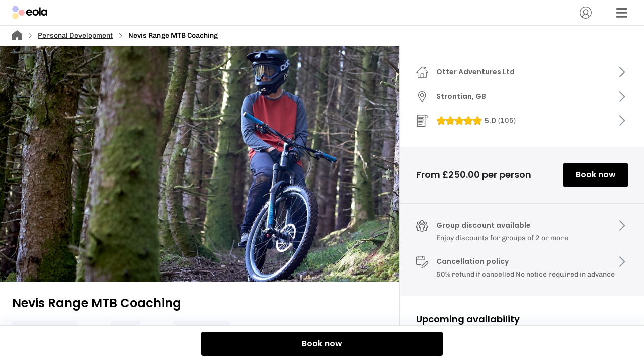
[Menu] (622, 13)
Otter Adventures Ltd (475, 72)
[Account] (586, 13)
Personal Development (75, 35)
